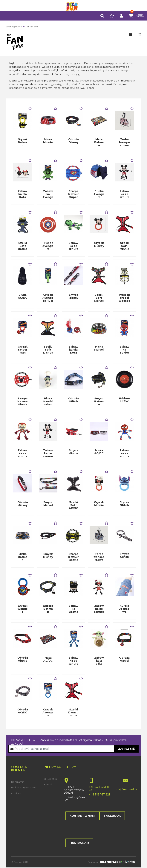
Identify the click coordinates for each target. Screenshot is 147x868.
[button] (102, 16)
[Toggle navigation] (139, 16)
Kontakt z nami (83, 816)
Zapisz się (126, 749)
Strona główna (14, 27)
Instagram (79, 843)
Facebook (112, 816)
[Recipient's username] (74, 749)
